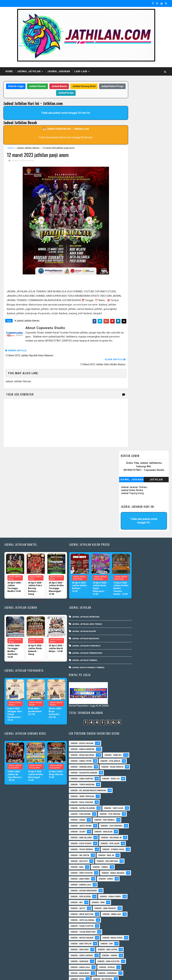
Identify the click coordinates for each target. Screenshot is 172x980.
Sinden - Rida (152, 663)
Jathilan (156, 108)
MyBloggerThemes (61, 974)
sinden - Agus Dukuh (126, 628)
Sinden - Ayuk (149, 816)
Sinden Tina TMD (123, 946)
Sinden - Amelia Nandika (127, 480)
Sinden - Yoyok (123, 940)
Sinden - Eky (151, 710)
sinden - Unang (123, 793)
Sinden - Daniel (123, 840)
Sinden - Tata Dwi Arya (126, 928)
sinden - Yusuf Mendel (126, 640)
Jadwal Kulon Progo (50, 93)
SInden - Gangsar (148, 793)
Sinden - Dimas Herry (126, 710)
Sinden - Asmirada (124, 816)
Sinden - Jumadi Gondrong (128, 875)
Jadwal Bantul (67, 87)
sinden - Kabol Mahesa (126, 681)
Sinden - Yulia (146, 940)
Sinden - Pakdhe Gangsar (128, 905)
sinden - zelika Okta (125, 958)
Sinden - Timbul (123, 669)
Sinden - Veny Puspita (126, 675)
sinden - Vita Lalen (124, 634)
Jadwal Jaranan (59, 71)
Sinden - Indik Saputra (126, 728)
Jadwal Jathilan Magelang (76, 570)
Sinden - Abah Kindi (125, 687)
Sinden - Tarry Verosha (127, 551)
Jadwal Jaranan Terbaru (134, 116)
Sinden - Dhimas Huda (126, 646)
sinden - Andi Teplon (125, 769)
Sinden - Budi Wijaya (125, 828)
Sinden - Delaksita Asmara (128, 522)
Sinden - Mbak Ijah (124, 734)
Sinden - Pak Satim (148, 899)
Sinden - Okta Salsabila (127, 740)
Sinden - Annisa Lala (125, 693)
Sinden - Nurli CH (124, 534)
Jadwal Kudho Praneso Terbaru (78, 599)
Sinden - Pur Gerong (125, 581)
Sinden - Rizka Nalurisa (127, 486)
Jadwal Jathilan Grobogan (76, 548)
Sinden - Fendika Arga (126, 510)
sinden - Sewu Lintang (126, 787)
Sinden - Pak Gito (124, 657)
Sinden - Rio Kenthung (126, 922)
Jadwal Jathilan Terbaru (75, 591)
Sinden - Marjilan (148, 610)
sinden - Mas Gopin (125, 781)
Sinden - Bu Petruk (125, 822)
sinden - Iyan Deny (124, 775)
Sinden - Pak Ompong (126, 663)
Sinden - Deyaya (123, 846)
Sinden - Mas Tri (123, 887)
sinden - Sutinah (124, 952)
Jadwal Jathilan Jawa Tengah (77, 555)
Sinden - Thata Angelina (127, 539)
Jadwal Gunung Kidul (92, 87)
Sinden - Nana (148, 893)
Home (9, 71)
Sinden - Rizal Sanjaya (126, 557)
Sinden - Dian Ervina (125, 575)
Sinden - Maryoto (149, 881)
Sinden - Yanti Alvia (125, 569)
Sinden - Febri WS (124, 492)
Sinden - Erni (121, 716)
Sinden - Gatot (144, 716)
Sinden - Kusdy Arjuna (126, 475)
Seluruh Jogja (24, 87)
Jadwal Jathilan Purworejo (76, 577)
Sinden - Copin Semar (126, 834)
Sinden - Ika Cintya (124, 651)
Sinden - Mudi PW (124, 893)
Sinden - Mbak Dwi (150, 887)
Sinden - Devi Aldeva (125, 704)
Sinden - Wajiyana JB (125, 622)
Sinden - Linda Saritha (126, 528)
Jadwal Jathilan (29, 71)
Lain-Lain (81, 71)
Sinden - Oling (122, 899)
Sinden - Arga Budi (149, 811)
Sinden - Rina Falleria (126, 616)
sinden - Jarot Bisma (126, 598)
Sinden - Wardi (145, 934)
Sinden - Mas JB (151, 651)
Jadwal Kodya (74, 93)
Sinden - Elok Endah (125, 852)
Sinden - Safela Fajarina (127, 563)
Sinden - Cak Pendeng (126, 604)
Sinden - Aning (150, 687)
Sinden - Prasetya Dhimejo (128, 911)
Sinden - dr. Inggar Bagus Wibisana (133, 545)
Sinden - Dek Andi (148, 840)
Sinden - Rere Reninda (126, 917)
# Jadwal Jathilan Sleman (27, 327)
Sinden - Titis (122, 934)
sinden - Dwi (151, 769)
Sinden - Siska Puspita (126, 746)
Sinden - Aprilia (123, 811)
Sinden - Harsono (124, 869)
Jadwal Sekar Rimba (132, 119)
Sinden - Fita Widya (124, 864)
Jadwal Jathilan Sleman (28, 148)
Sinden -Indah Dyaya (125, 763)
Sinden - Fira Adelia (125, 858)
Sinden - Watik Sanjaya (126, 757)
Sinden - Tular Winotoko (128, 752)
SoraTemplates (25, 974)
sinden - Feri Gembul (125, 592)
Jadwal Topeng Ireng (132, 122)
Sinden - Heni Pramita (126, 722)
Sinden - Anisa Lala (125, 805)
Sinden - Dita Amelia (125, 504)
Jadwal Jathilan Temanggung (77, 584)
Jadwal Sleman (46, 87)
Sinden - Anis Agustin (126, 799)
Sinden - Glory (122, 610)
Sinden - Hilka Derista (126, 516)
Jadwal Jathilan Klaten (74, 562)
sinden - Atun (147, 946)
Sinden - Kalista (123, 881)
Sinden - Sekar (122, 587)
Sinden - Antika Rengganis (128, 699)
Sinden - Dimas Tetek (125, 498)
